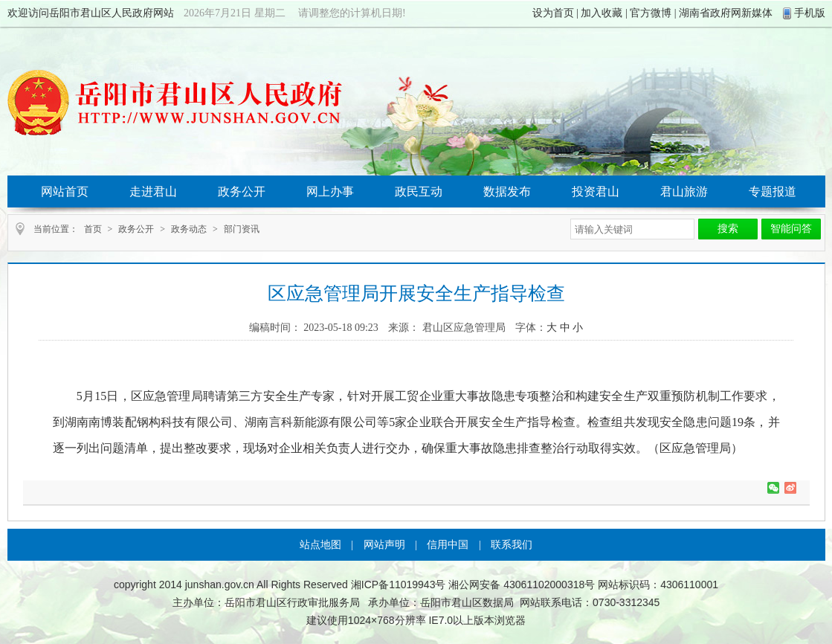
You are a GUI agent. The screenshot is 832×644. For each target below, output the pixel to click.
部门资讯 (242, 229)
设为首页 (553, 13)
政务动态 (189, 229)
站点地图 (320, 545)
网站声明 (384, 545)
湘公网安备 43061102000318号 (522, 585)
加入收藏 (602, 13)
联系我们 (512, 545)
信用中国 (448, 545)
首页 (93, 229)
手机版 (810, 13)
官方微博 (651, 13)
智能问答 (791, 229)
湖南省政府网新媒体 (726, 13)
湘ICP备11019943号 (399, 585)
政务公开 (136, 229)
